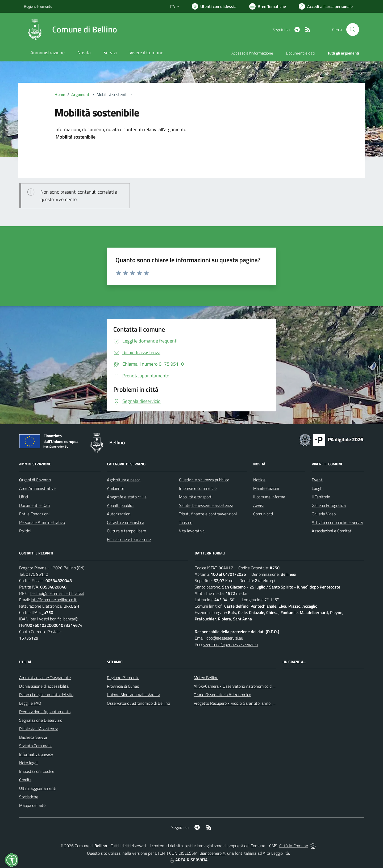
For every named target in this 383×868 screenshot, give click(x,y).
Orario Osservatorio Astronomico (222, 695)
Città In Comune (294, 846)
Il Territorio (321, 497)
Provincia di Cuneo (123, 686)
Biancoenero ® (212, 853)
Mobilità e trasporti (196, 497)
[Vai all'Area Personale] (326, 6)
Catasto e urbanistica (126, 522)
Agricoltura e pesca (124, 480)
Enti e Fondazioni (34, 514)
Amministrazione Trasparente (45, 678)
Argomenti (81, 94)
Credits (25, 780)
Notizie (259, 480)
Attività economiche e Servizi (337, 522)
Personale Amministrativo (42, 522)
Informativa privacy (36, 754)
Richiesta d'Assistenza (39, 729)
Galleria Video (324, 514)
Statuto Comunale (35, 746)
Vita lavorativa (192, 531)
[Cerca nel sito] (353, 30)
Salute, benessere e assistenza (206, 505)
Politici (25, 531)
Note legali (29, 763)
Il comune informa (269, 497)
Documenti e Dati (34, 505)
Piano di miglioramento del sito (46, 695)
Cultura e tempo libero (126, 531)
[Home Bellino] (70, 30)
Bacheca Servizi (33, 737)
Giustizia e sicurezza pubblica (204, 480)
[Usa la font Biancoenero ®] (214, 6)
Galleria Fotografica (329, 505)
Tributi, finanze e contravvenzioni (208, 514)
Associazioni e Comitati (332, 531)
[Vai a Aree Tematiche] (268, 6)
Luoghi (318, 488)
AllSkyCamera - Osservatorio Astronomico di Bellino (240, 686)
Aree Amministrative (37, 488)
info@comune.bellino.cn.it (54, 600)
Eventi (317, 480)
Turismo (186, 522)
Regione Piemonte (123, 678)
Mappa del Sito (32, 805)
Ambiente (116, 488)
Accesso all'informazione (252, 53)
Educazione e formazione (129, 539)
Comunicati (263, 514)
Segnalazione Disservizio (41, 720)
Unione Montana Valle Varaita (134, 695)
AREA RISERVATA (188, 860)
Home (60, 94)
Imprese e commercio (198, 488)
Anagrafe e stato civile (127, 497)
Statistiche (29, 797)
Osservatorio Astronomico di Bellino (138, 703)
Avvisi (258, 505)
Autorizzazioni (119, 514)
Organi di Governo (35, 480)
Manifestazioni (266, 488)
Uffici (24, 497)
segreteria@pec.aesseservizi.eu (230, 644)
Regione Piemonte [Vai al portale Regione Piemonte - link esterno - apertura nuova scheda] (38, 6)
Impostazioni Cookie (37, 771)
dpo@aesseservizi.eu (225, 638)
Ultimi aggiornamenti (38, 788)
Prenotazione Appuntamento (45, 712)
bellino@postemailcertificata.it (57, 593)
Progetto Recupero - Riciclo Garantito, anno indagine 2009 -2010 (252, 703)
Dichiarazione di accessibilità (44, 686)
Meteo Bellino (206, 678)
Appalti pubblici (120, 505)
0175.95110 (37, 574)
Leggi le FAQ (30, 703)
